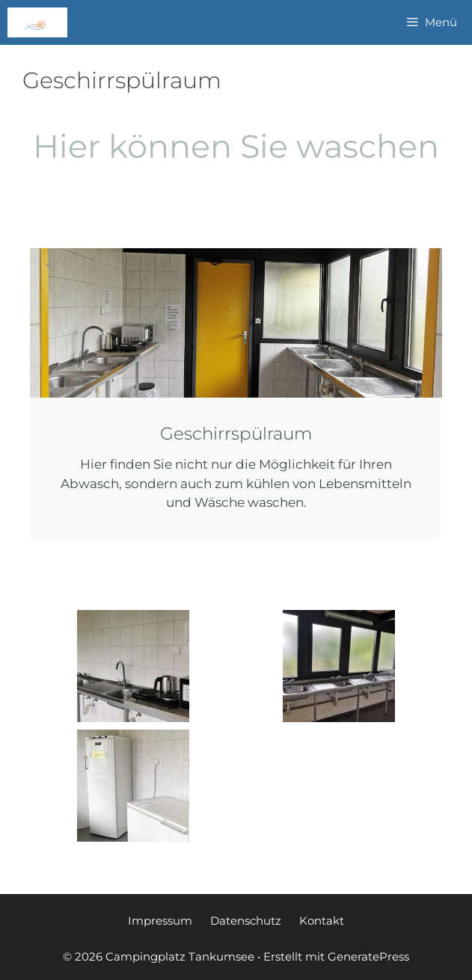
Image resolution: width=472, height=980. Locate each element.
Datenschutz (246, 921)
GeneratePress (368, 956)
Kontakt (322, 921)
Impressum (160, 921)
